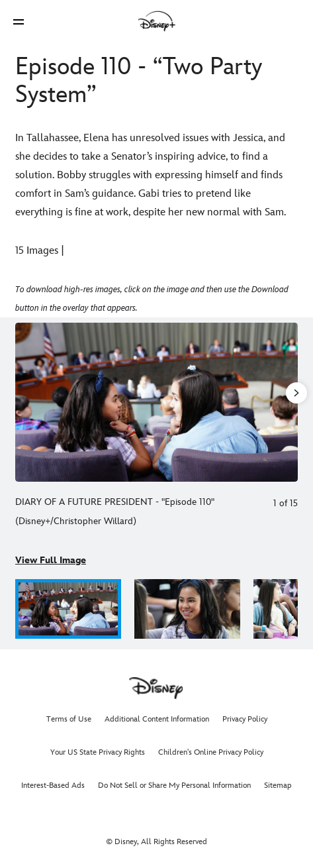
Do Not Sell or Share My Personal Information (174, 786)
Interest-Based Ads (53, 786)
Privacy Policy (245, 719)
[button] (19, 22)
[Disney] (157, 21)
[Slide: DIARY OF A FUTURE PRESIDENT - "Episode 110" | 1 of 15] (156, 402)
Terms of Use (69, 719)
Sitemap (278, 786)
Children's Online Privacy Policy (211, 752)
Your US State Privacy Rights (98, 752)
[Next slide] (288, 402)
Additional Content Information (157, 719)
